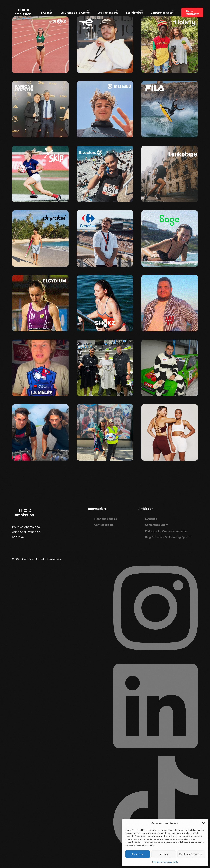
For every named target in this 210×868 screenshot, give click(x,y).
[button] (203, 823)
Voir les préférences (191, 854)
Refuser (163, 854)
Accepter (137, 854)
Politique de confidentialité (165, 862)
